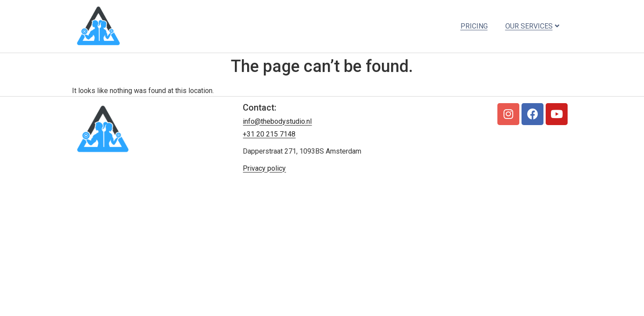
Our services (532, 26)
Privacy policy (264, 168)
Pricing (474, 26)
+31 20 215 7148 (269, 134)
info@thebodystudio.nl (277, 121)
